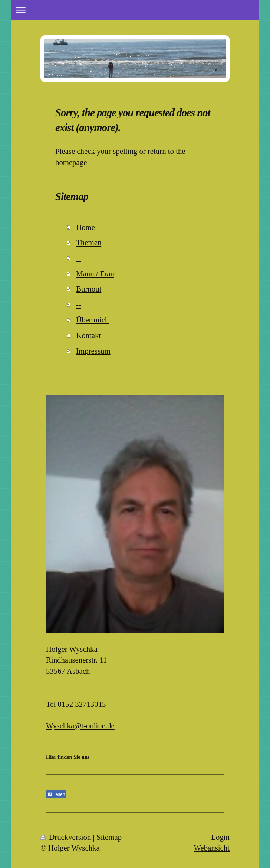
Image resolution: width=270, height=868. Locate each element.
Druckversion (67, 837)
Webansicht (212, 848)
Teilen (56, 794)
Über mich (92, 320)
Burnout (89, 289)
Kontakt (88, 335)
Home (85, 227)
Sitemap (109, 837)
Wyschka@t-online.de (80, 726)
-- (79, 258)
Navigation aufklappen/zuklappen (135, 10)
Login (220, 837)
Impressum (93, 351)
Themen (89, 242)
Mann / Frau (95, 274)
